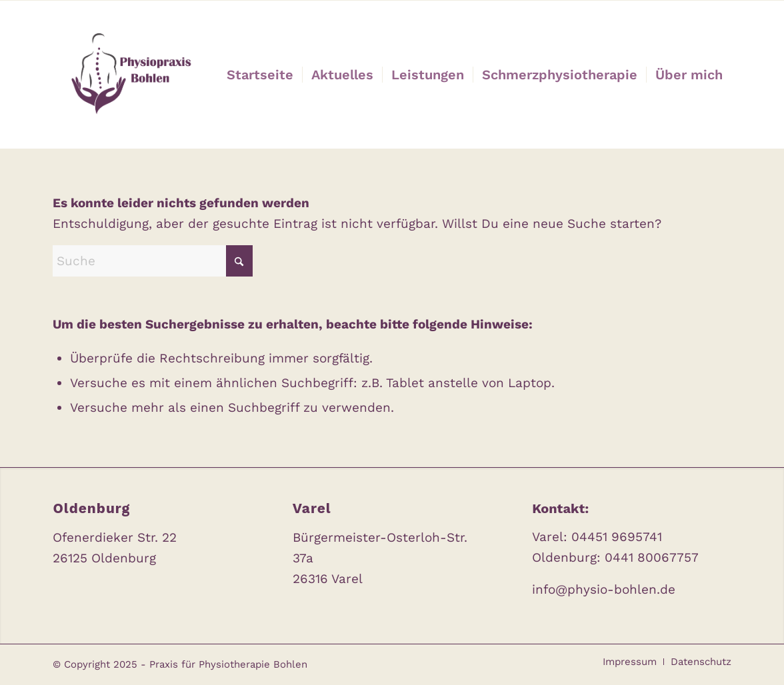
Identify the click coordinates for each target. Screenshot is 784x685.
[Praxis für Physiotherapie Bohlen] (128, 75)
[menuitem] (260, 75)
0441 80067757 (652, 557)
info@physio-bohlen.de (604, 589)
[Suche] (153, 261)
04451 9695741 (617, 537)
